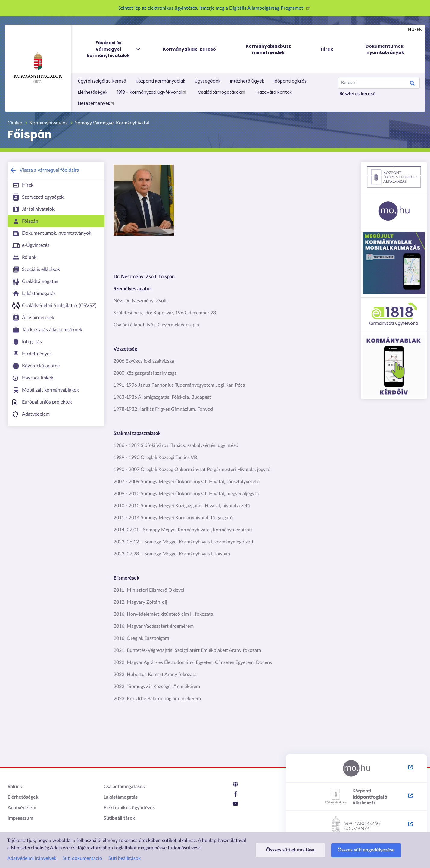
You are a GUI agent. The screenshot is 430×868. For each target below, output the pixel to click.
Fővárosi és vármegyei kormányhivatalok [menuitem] (114, 49)
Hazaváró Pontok (274, 92)
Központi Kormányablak (160, 81)
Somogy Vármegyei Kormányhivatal (112, 123)
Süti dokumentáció (82, 858)
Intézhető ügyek (247, 81)
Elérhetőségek (93, 92)
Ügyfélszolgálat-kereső (102, 81)
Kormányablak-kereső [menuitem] (189, 49)
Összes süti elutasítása (290, 850)
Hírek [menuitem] (327, 49)
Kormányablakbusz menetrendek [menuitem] (268, 49)
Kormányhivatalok (38, 65)
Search (412, 84)
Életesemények (97, 103)
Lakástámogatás (121, 797)
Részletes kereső (357, 94)
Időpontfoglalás (290, 81)
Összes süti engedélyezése (366, 850)
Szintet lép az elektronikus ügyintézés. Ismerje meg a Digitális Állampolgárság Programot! (215, 8)
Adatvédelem (22, 808)
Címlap (15, 123)
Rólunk (15, 787)
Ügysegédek (208, 81)
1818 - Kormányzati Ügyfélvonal (153, 92)
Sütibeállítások (119, 818)
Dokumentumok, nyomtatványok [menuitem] (385, 49)
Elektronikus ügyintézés (129, 808)
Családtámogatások (222, 92)
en (420, 30)
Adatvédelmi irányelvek (32, 858)
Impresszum (20, 818)
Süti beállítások (125, 858)
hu (411, 30)
